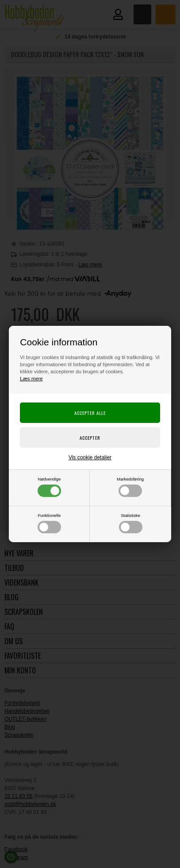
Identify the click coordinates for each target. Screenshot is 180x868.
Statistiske (131, 523)
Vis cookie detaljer (90, 457)
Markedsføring (130, 487)
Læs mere (31, 379)
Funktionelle (49, 523)
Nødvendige (49, 487)
